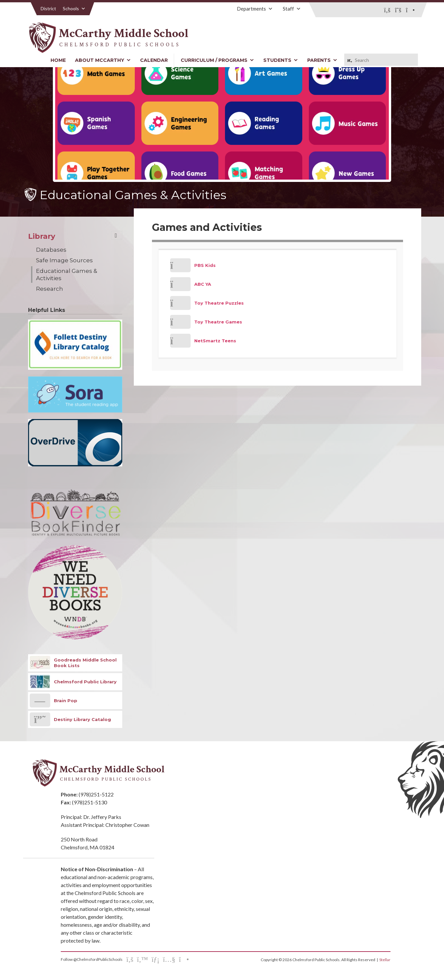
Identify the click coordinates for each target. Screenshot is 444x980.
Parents (322, 60)
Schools (74, 8)
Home (58, 60)
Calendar (154, 60)
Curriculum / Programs (217, 60)
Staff (292, 9)
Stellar (385, 960)
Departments (255, 9)
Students (281, 60)
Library (42, 236)
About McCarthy (103, 60)
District (48, 8)
